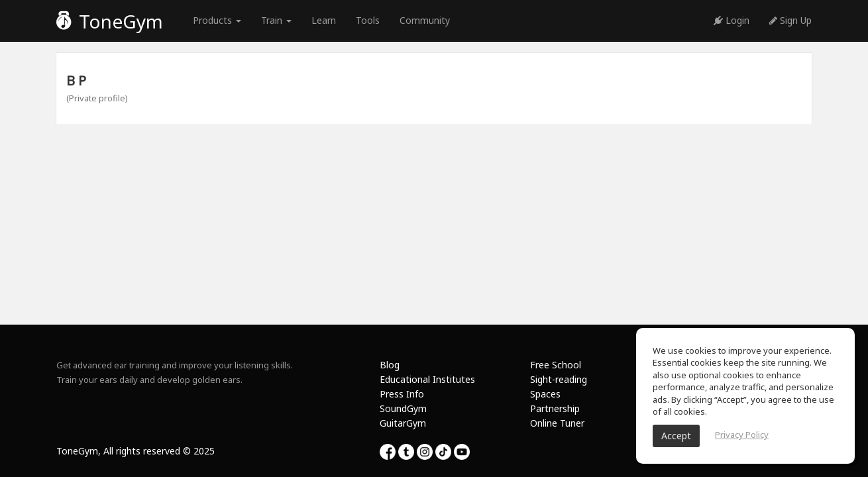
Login (732, 20)
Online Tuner (557, 423)
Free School (556, 365)
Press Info (402, 394)
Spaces (545, 394)
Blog (390, 365)
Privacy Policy (742, 435)
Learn (324, 20)
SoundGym (403, 408)
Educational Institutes (427, 379)
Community (425, 20)
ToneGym (110, 21)
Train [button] (276, 20)
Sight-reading (559, 379)
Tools (368, 20)
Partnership (555, 408)
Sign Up (790, 20)
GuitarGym (403, 423)
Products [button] (217, 20)
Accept (676, 436)
